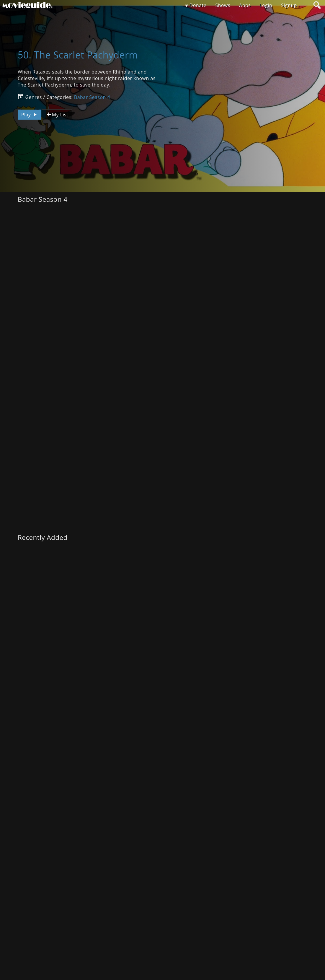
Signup (289, 5)
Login (266, 5)
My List (57, 115)
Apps (245, 5)
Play (30, 115)
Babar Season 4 (92, 97)
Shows (223, 5)
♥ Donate (196, 5)
